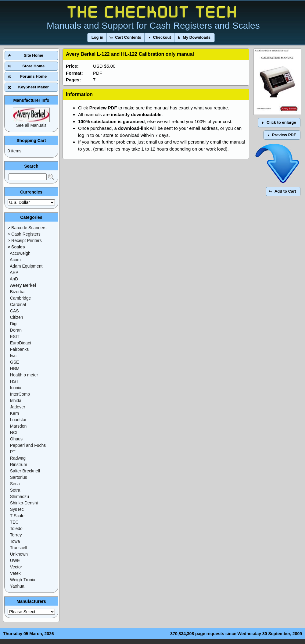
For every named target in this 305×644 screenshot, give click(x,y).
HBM (15, 368)
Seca (15, 484)
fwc (13, 356)
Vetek (15, 573)
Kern (15, 413)
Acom (15, 260)
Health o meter (24, 375)
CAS (14, 311)
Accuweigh (20, 253)
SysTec (17, 509)
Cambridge (20, 298)
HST (14, 381)
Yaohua (17, 586)
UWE (15, 560)
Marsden (18, 426)
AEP (14, 272)
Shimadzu (20, 496)
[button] (97, 38)
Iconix (16, 388)
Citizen (17, 317)
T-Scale (17, 516)
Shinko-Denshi (24, 503)
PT (13, 452)
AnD (14, 279)
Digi (14, 324)
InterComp (20, 394)
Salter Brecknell (25, 471)
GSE (15, 362)
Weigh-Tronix (23, 580)
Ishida (16, 400)
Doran (16, 330)
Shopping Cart (31, 141)
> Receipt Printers (25, 240)
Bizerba (17, 292)
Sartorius (19, 477)
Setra (15, 490)
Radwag (18, 458)
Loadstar (18, 420)
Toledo (16, 528)
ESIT (15, 336)
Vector (16, 567)
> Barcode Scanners (27, 228)
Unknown (19, 554)
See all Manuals (31, 125)
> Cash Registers (24, 234)
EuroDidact (21, 343)
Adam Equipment (26, 266)
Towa (15, 541)
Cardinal (18, 304)
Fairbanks (19, 349)
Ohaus (16, 439)
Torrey (16, 535)
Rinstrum (19, 464)
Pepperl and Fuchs (28, 445)
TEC (14, 522)
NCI (14, 432)
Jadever (18, 407)
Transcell (19, 548)
